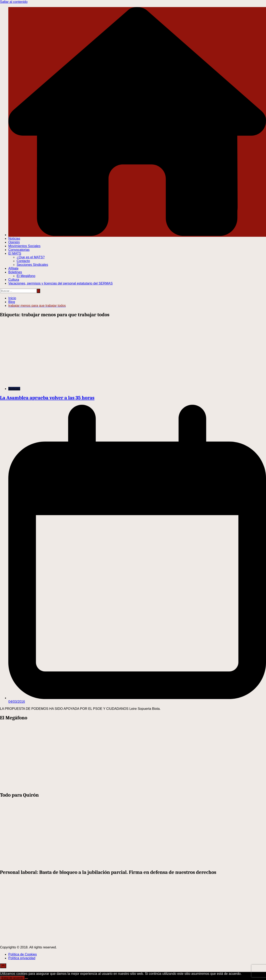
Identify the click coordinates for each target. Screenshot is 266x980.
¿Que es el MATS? (31, 257)
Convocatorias (19, 250)
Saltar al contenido (14, 2)
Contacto (23, 261)
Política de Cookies (23, 954)
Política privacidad (22, 958)
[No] (27, 979)
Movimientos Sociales (24, 246)
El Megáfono (26, 276)
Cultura (14, 280)
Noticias (14, 239)
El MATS (15, 253)
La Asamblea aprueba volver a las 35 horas (47, 398)
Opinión (14, 242)
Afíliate (13, 268)
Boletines (15, 272)
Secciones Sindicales (32, 265)
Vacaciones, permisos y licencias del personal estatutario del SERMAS (60, 283)
